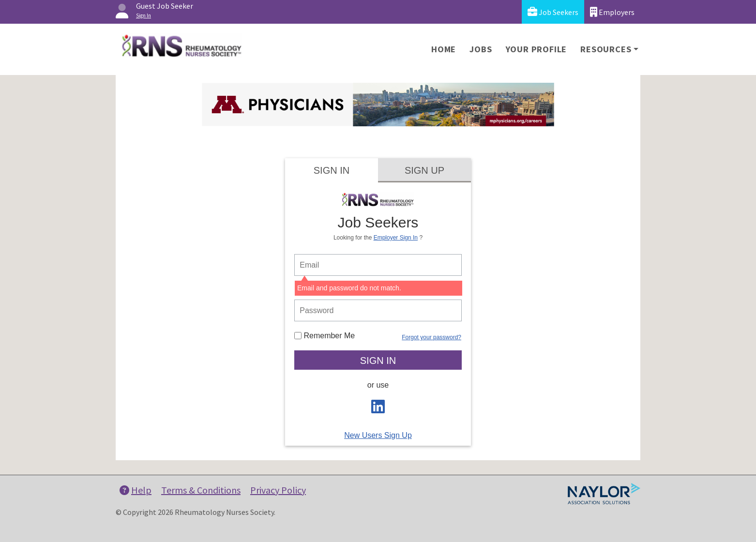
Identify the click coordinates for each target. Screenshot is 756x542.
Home (444, 49)
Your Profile (537, 49)
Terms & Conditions (201, 490)
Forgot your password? (431, 337)
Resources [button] (606, 49)
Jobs (481, 49)
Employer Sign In (396, 238)
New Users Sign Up (378, 435)
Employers (612, 12)
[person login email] (378, 265)
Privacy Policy (278, 490)
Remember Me (325, 336)
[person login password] (378, 310)
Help (136, 490)
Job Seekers (553, 12)
